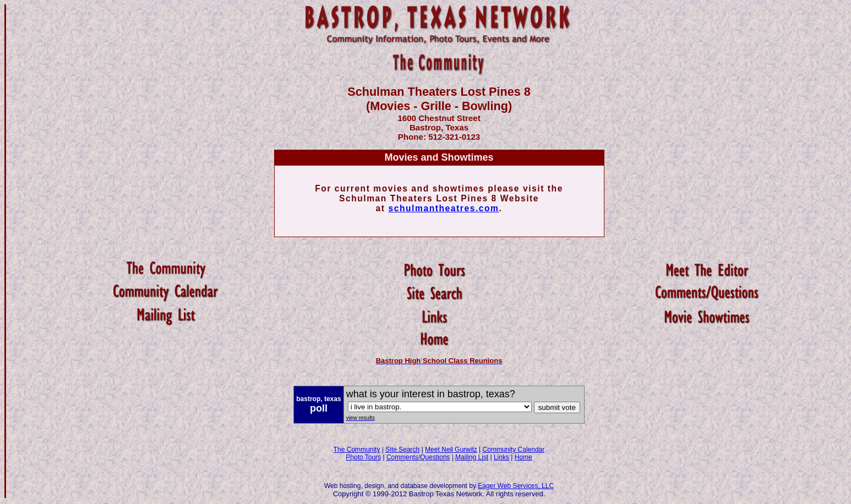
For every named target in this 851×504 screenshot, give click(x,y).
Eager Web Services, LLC (516, 486)
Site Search (402, 450)
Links (501, 457)
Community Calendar (514, 450)
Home (523, 457)
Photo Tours (363, 457)
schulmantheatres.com (443, 208)
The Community (357, 450)
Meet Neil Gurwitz (451, 450)
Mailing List (472, 457)
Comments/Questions (418, 457)
